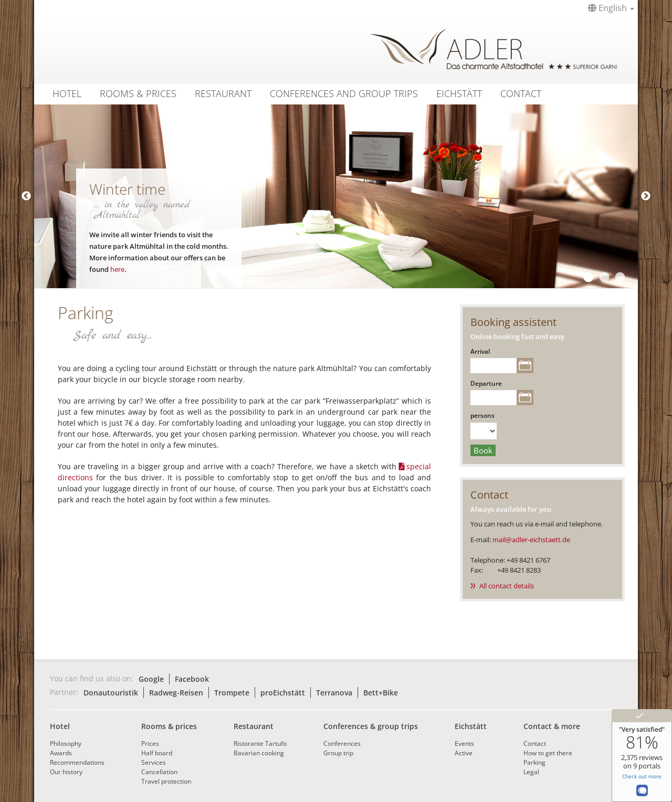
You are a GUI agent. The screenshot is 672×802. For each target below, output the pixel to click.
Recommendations (77, 762)
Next (646, 196)
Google (151, 679)
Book (483, 450)
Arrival (480, 351)
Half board (157, 753)
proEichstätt (283, 693)
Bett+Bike (381, 693)
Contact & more (552, 726)
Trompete (232, 693)
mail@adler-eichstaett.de (531, 540)
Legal (531, 772)
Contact (521, 93)
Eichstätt (459, 93)
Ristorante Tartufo (260, 743)
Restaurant (223, 93)
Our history (66, 772)
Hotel (67, 93)
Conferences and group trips (344, 93)
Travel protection (166, 781)
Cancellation (159, 772)
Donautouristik (111, 693)
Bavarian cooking (259, 753)
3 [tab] (619, 278)
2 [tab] (604, 278)
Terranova (334, 693)
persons (482, 415)
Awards (61, 753)
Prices (150, 743)
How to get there (548, 753)
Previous (26, 196)
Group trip (338, 753)
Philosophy (66, 743)
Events (464, 743)
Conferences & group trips (371, 726)
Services (154, 762)
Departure (486, 383)
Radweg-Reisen (176, 693)
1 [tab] (588, 278)
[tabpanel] (336, 196)
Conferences (342, 743)
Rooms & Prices (138, 93)
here (117, 269)
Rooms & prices (169, 726)
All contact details (507, 586)
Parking (534, 762)
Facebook (192, 679)
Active (464, 753)
